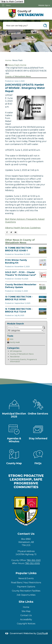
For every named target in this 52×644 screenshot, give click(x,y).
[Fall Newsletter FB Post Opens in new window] (43, 287)
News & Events (26, 578)
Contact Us (26, 615)
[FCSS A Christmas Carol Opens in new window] (43, 275)
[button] (45, 26)
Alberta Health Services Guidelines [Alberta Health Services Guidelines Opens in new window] (23, 228)
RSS (12, 339)
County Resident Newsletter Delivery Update (21, 286)
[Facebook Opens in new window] (7, 233)
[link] (44, 5)
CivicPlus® (42, 633)
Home (8, 60)
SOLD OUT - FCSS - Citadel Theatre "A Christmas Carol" (21, 274)
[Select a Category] (25, 330)
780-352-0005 (32, 563)
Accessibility (26, 619)
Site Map (26, 611)
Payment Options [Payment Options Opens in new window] (26, 587)
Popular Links (26, 573)
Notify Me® (15, 342)
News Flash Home (17, 65)
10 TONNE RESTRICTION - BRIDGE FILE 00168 (19, 298)
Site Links (26, 602)
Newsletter (15, 357)
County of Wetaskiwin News (22, 354)
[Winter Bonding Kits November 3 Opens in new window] (43, 262)
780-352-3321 (34, 560)
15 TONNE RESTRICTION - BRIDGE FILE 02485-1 (19, 249)
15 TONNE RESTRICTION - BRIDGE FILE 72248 (19, 310)
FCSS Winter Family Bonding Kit (16, 261)
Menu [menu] (8, 5)
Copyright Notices (26, 624)
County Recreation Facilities (26, 591)
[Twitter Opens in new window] (11, 233)
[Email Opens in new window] (15, 233)
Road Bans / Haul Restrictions (26, 583)
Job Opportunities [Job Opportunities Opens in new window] (26, 595)
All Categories (16, 351)
